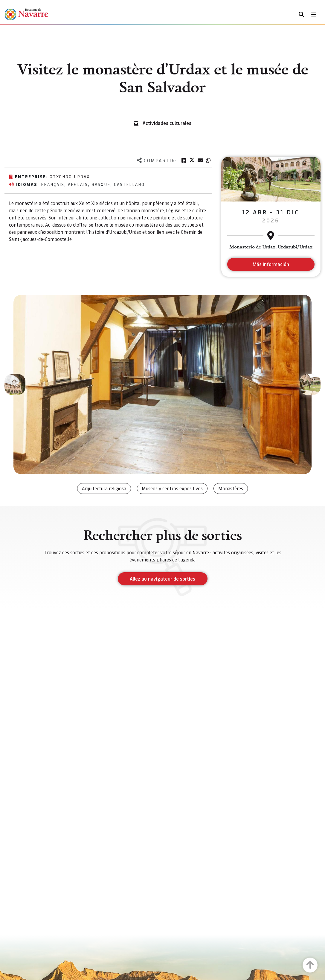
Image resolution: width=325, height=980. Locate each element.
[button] (15, 384)
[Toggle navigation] (314, 14)
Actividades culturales (167, 123)
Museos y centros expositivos (172, 488)
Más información (271, 264)
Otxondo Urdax (70, 176)
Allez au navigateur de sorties (162, 579)
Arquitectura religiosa (104, 488)
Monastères (231, 488)
